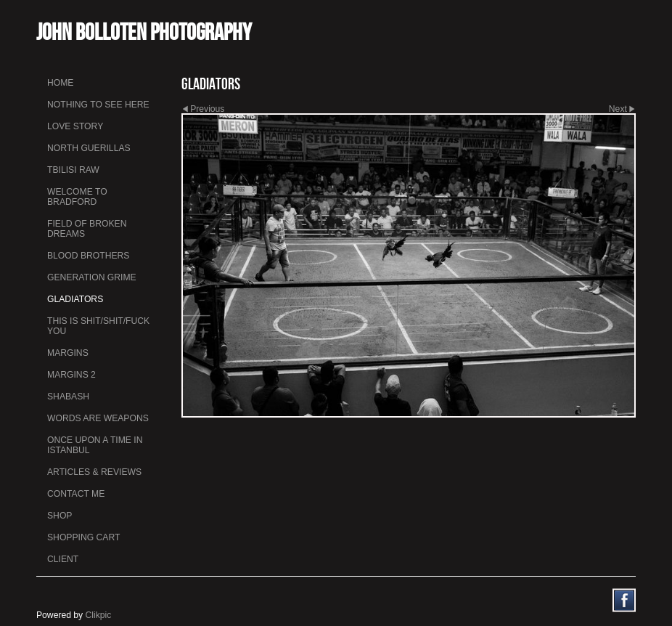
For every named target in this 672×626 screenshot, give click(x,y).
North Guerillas (89, 148)
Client (63, 559)
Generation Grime (92, 277)
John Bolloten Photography (144, 32)
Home (60, 83)
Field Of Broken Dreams (87, 229)
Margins (68, 353)
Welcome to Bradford (77, 197)
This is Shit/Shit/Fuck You (98, 326)
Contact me (76, 494)
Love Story (75, 126)
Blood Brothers (88, 256)
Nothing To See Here (98, 105)
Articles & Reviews (94, 472)
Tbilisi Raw (73, 170)
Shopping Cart (83, 537)
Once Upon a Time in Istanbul (95, 445)
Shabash (68, 397)
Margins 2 (71, 375)
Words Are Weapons (98, 418)
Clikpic (99, 615)
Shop (60, 516)
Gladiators (75, 299)
